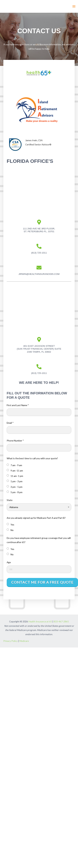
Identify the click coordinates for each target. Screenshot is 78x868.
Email (10, 423)
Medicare (24, 641)
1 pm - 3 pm (15, 481)
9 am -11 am (15, 470)
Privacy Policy (10, 641)
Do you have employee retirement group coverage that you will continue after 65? (39, 540)
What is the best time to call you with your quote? (32, 458)
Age (9, 562)
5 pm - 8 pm (15, 492)
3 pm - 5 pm (15, 487)
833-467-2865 (61, 621)
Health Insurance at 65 (40, 621)
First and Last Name (18, 405)
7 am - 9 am (14, 465)
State (10, 500)
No (10, 530)
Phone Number (15, 441)
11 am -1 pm (15, 476)
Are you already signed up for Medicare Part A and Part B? (36, 518)
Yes (10, 524)
